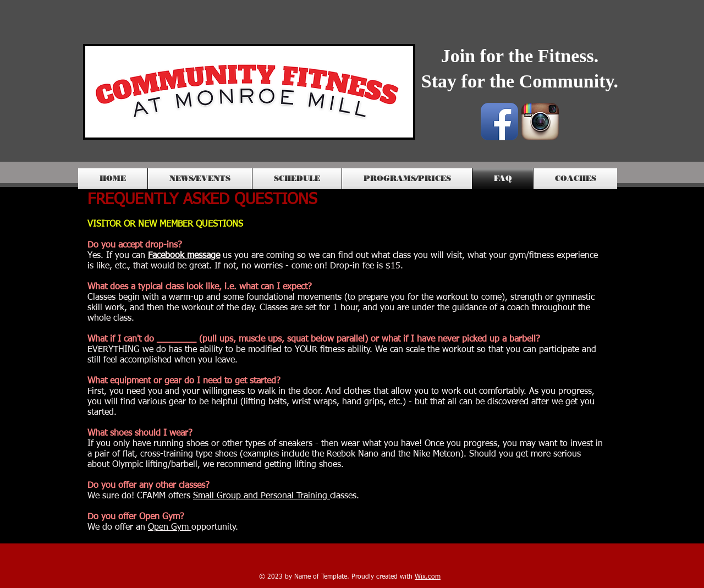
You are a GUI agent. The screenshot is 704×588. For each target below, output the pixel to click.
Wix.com (428, 577)
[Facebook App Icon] (499, 122)
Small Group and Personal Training (262, 496)
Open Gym (170, 527)
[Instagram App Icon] (540, 122)
